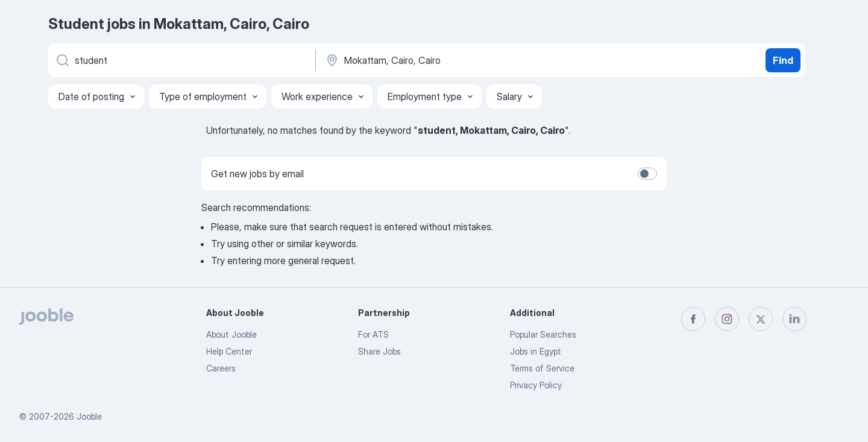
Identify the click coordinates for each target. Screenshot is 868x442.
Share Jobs (379, 351)
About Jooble (231, 334)
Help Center (229, 351)
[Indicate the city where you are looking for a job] (450, 60)
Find (783, 60)
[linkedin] (794, 319)
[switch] (647, 174)
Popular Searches (543, 334)
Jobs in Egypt (536, 351)
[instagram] (727, 319)
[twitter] (761, 319)
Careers (221, 368)
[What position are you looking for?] (181, 60)
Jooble (89, 416)
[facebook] (693, 319)
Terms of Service (542, 368)
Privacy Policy (536, 385)
